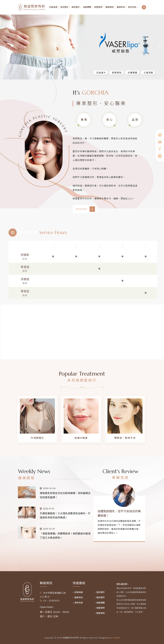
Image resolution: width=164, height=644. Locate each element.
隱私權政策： (123, 586)
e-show (116, 640)
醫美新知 (121, 7)
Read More (86, 209)
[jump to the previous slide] (5, 47)
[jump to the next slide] (159, 47)
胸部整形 (76, 7)
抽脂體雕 (87, 7)
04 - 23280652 (50, 602)
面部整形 (64, 7)
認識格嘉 (53, 7)
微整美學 (98, 7)
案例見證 (132, 7)
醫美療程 (110, 7)
